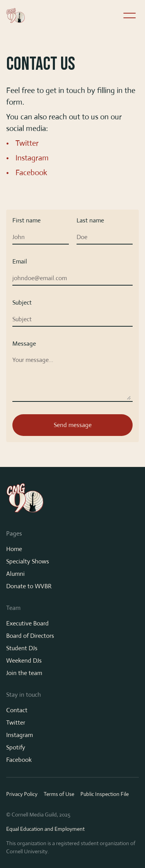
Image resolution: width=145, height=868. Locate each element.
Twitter (27, 143)
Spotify (16, 747)
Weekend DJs (24, 660)
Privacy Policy (22, 794)
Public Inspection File (105, 794)
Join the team (24, 673)
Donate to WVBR (29, 586)
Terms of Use (59, 794)
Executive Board (27, 623)
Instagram (32, 158)
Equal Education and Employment (45, 829)
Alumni (15, 574)
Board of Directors (30, 636)
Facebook (31, 173)
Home (14, 549)
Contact (17, 710)
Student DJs (22, 648)
